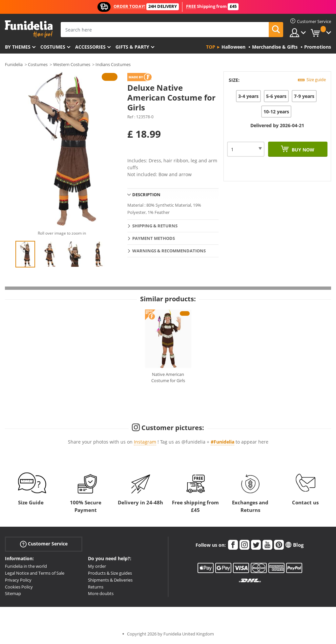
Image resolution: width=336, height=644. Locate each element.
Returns (96, 587)
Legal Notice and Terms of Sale (35, 573)
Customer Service (44, 544)
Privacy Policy (18, 580)
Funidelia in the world (26, 566)
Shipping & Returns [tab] (155, 226)
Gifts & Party (132, 47)
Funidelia (14, 64)
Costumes (53, 47)
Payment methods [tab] (154, 238)
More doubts (101, 593)
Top (211, 47)
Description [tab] (146, 195)
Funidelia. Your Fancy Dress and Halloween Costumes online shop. (29, 29)
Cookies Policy (19, 587)
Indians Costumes (113, 64)
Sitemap (13, 593)
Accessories (90, 47)
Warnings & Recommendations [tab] (169, 251)
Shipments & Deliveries (110, 580)
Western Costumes (72, 64)
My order (97, 566)
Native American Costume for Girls (168, 378)
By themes (18, 47)
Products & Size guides (110, 573)
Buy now (302, 150)
